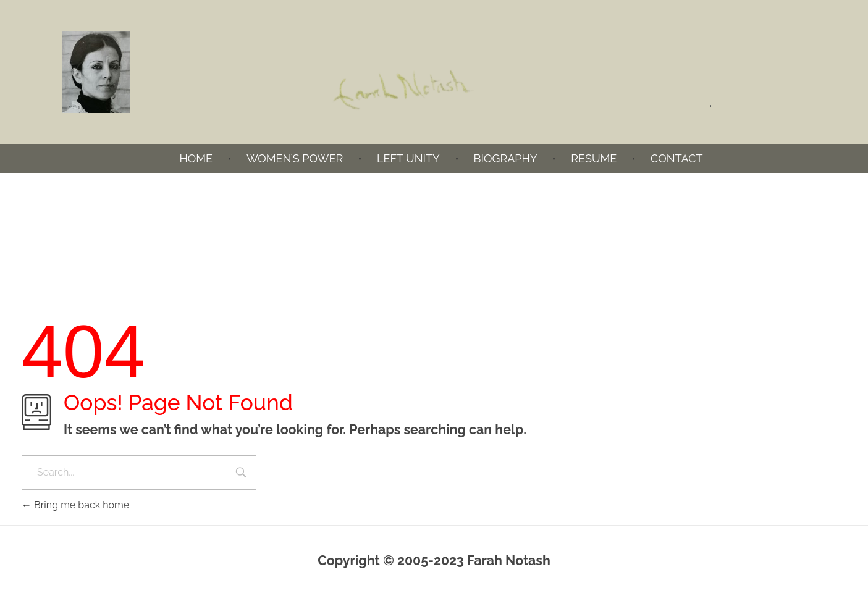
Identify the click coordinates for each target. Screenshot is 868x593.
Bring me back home (75, 505)
